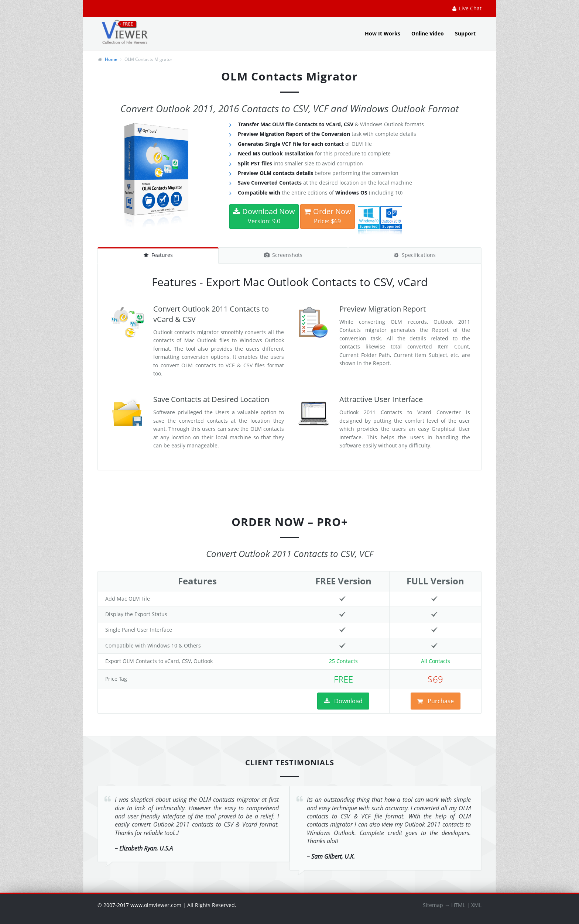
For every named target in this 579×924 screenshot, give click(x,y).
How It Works (383, 33)
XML (476, 905)
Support (465, 33)
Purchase (436, 701)
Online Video (428, 33)
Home (111, 59)
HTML (458, 905)
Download (343, 701)
